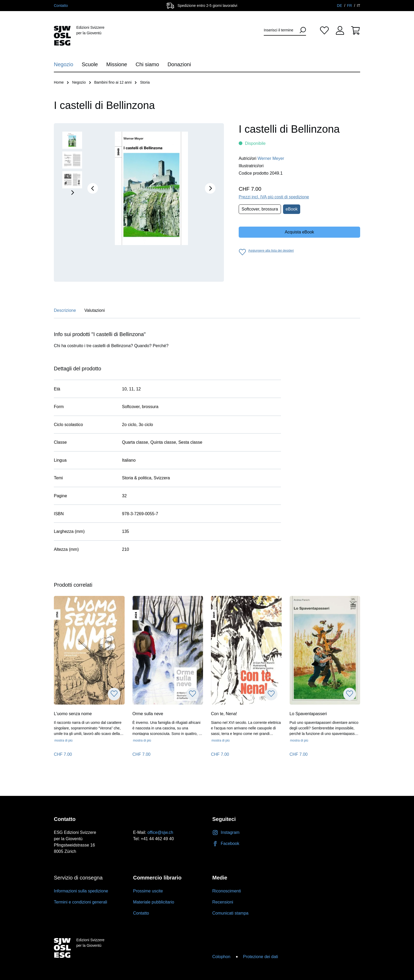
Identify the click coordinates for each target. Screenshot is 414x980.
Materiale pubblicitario (154, 902)
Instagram (226, 832)
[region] (139, 202)
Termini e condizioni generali (81, 902)
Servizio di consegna (78, 878)
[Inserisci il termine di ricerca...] (280, 30)
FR (350, 6)
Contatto (61, 6)
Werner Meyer (271, 158)
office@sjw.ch (160, 832)
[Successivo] (210, 188)
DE (340, 6)
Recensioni (223, 902)
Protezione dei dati (261, 957)
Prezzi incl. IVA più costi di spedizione (274, 197)
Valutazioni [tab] (95, 310)
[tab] (65, 312)
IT (359, 6)
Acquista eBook (299, 232)
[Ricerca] (301, 30)
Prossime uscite (148, 891)
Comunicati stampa (230, 913)
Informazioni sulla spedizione (81, 891)
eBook (292, 209)
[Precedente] (93, 188)
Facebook (226, 843)
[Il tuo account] (340, 30)
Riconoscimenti (227, 891)
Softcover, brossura (260, 209)
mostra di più (63, 740)
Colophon (221, 957)
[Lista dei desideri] (324, 30)
